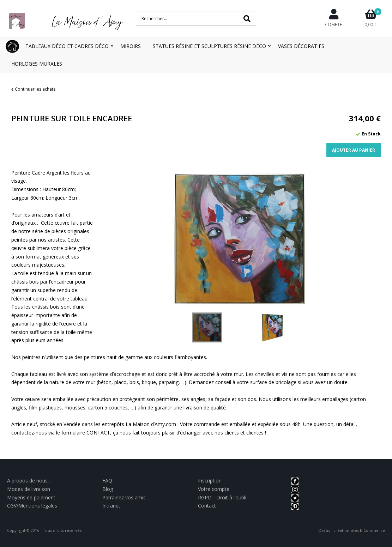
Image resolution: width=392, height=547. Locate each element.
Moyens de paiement (31, 497)
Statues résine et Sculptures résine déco (209, 46)
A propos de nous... (29, 481)
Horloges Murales (37, 64)
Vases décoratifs (301, 46)
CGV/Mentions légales (32, 506)
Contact (207, 506)
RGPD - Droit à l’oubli (222, 497)
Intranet (111, 506)
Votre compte (214, 489)
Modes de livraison (29, 489)
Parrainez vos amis (124, 497)
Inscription (210, 481)
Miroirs (131, 46)
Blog (108, 489)
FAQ (107, 481)
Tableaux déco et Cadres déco (67, 46)
